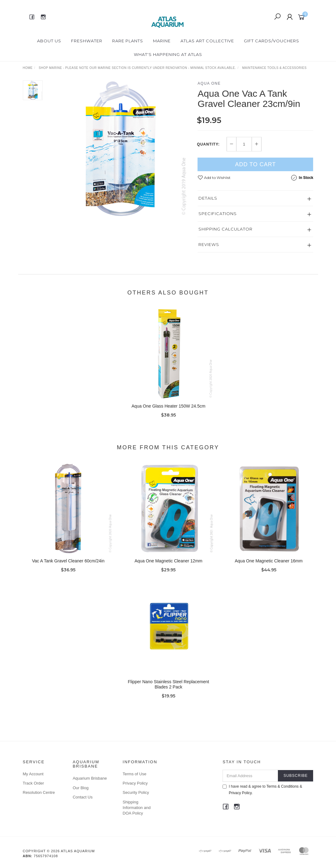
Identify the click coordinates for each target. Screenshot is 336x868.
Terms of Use (135, 774)
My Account (33, 774)
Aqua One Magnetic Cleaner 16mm (268, 566)
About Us (49, 41)
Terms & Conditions (283, 786)
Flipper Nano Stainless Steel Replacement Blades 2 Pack (168, 689)
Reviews (209, 244)
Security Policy (136, 792)
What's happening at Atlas (168, 54)
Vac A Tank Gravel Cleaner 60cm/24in (68, 566)
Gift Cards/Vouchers (272, 41)
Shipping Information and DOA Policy (137, 808)
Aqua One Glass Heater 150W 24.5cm (169, 411)
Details (208, 198)
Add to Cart (255, 164)
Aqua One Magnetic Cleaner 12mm (168, 566)
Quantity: (208, 144)
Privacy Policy (135, 783)
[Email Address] (250, 776)
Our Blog (81, 788)
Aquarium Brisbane (90, 778)
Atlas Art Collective (207, 41)
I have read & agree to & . (262, 790)
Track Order (34, 783)
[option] (120, 149)
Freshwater (87, 41)
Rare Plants (128, 41)
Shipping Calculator (225, 229)
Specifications (218, 214)
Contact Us (83, 797)
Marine (162, 41)
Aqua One (209, 83)
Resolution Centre (39, 792)
